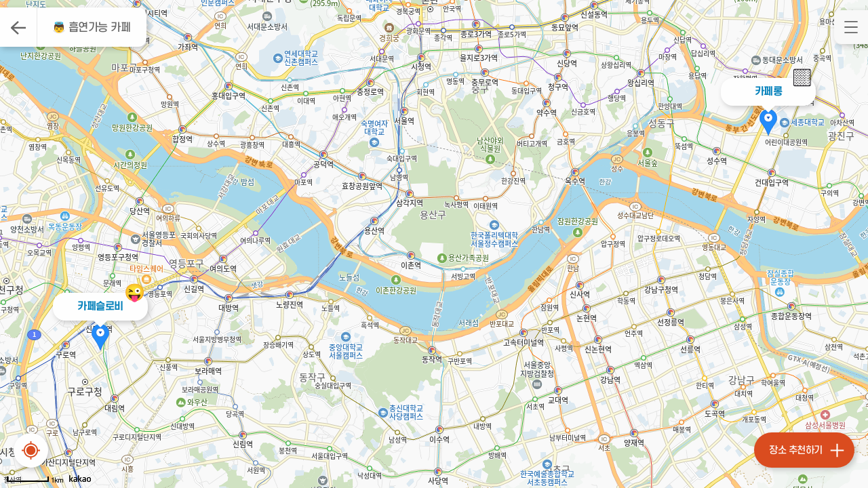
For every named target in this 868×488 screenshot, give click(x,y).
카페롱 (769, 91)
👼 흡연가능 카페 (92, 28)
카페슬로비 (100, 306)
